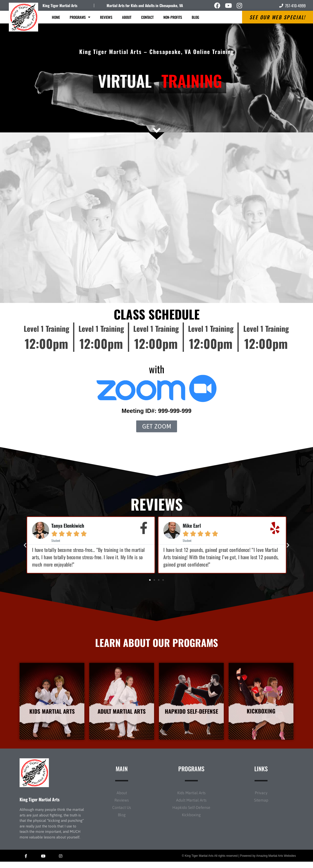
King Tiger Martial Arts (60, 5)
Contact (147, 17)
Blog (195, 17)
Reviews (106, 17)
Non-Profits (173, 17)
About (127, 17)
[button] (25, 545)
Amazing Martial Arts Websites (276, 862)
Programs (80, 17)
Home (56, 17)
